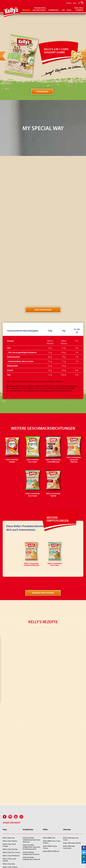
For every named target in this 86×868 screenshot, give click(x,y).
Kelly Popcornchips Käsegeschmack (70, 821)
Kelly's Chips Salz (9, 733)
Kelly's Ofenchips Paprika (72, 738)
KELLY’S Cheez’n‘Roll (10, 856)
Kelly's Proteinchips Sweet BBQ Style (30, 826)
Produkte (26, 10)
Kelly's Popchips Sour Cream (30, 821)
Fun (63, 10)
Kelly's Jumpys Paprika (11, 825)
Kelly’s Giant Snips (69, 790)
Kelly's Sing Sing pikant (11, 837)
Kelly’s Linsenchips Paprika (29, 847)
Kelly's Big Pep (8, 828)
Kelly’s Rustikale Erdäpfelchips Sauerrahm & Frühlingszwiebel (32, 742)
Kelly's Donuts (8, 831)
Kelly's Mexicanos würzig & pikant (32, 788)
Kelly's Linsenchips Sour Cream (31, 841)
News (69, 10)
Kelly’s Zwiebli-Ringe (10, 817)
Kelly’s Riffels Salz (49, 733)
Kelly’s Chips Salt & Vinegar (9, 741)
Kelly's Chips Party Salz (11, 768)
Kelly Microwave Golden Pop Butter (52, 834)
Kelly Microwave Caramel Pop (52, 829)
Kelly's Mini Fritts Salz (10, 787)
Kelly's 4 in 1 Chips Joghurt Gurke (29, 831)
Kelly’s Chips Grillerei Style (10, 763)
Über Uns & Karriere (79, 9)
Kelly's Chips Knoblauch (11, 751)
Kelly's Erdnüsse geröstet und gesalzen (52, 788)
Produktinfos (42, 91)
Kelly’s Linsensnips (70, 797)
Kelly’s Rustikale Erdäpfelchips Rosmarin (31, 749)
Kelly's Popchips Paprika (31, 817)
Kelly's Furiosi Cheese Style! (10, 842)
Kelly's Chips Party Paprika (12, 771)
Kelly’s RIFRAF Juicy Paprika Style (9, 852)
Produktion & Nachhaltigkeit (39, 9)
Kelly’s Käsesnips (69, 800)
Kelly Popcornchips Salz (71, 817)
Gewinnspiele (54, 10)
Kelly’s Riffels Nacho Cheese (50, 743)
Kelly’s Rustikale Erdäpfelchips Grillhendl (31, 754)
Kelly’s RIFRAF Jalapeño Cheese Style (11, 847)
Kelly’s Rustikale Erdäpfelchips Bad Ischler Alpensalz (32, 735)
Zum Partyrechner (43, 222)
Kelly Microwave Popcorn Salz (52, 824)
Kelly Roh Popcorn (49, 820)
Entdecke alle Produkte (43, 505)
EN (79, 3)
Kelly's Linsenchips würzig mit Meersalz (32, 836)
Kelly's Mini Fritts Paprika (11, 790)
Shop (75, 3)
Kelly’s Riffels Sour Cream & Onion (52, 737)
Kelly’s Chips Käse (9, 759)
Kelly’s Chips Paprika (10, 736)
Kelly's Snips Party (69, 794)
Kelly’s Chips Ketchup (10, 745)
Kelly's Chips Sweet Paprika (9, 755)
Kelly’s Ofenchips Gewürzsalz (69, 743)
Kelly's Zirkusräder (9, 834)
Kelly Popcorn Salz (49, 817)
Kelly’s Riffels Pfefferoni (51, 747)
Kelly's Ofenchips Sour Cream (71, 734)
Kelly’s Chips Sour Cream (11, 748)
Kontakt (69, 3)
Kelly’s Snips (67, 787)
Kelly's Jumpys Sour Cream (10, 821)
